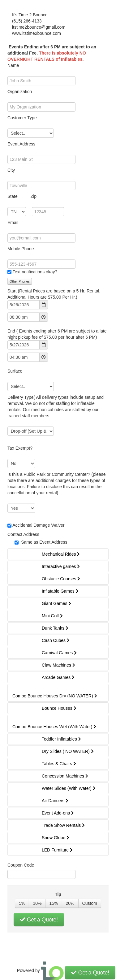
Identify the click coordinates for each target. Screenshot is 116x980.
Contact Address (23, 534)
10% (37, 903)
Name (13, 65)
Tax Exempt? (20, 448)
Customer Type (22, 118)
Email (13, 223)
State (22, 196)
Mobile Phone (21, 249)
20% (70, 903)
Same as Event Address (44, 542)
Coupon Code (21, 865)
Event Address (21, 144)
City (11, 170)
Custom (90, 903)
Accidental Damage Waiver (38, 525)
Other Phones (20, 281)
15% (54, 903)
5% (22, 903)
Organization (20, 92)
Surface (15, 371)
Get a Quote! (39, 920)
